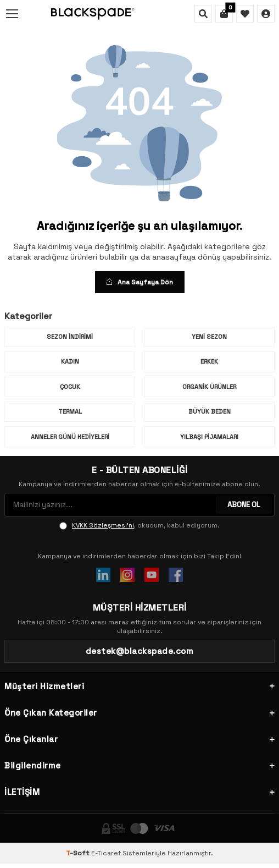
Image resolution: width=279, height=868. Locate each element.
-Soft (79, 853)
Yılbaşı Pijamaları (209, 437)
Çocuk (70, 387)
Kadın (70, 361)
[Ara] (203, 14)
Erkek (209, 361)
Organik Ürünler (209, 387)
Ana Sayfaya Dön (140, 282)
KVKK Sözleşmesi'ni (103, 525)
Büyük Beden (210, 411)
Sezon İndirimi (70, 337)
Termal (70, 411)
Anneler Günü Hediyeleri (70, 437)
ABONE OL (244, 505)
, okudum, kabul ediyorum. (139, 525)
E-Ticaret (106, 853)
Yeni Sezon (209, 337)
